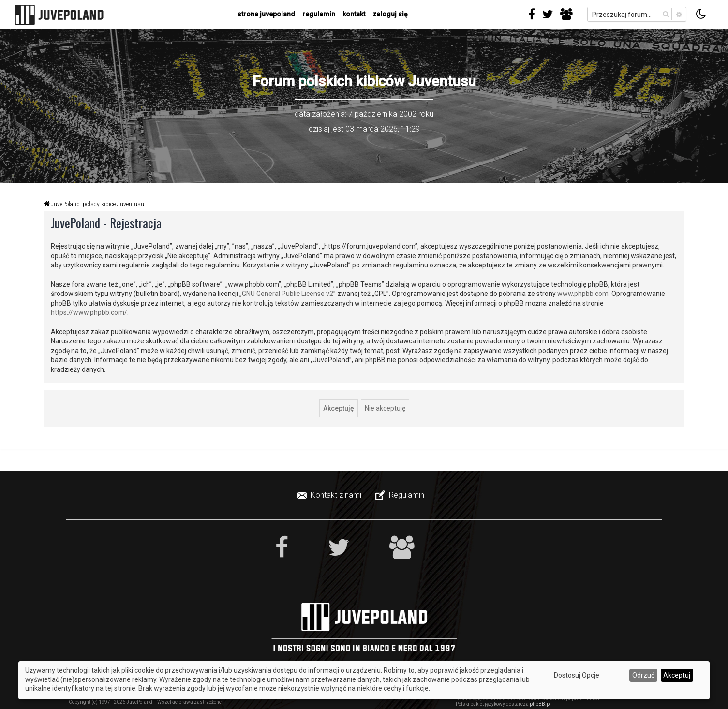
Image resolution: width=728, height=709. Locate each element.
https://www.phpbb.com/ (89, 312)
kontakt (354, 14)
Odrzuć (643, 675)
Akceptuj (677, 675)
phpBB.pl (540, 704)
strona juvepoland (266, 14)
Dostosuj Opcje (577, 675)
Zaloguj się (390, 14)
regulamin (319, 14)
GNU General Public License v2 (288, 294)
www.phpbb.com (583, 294)
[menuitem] (330, 495)
